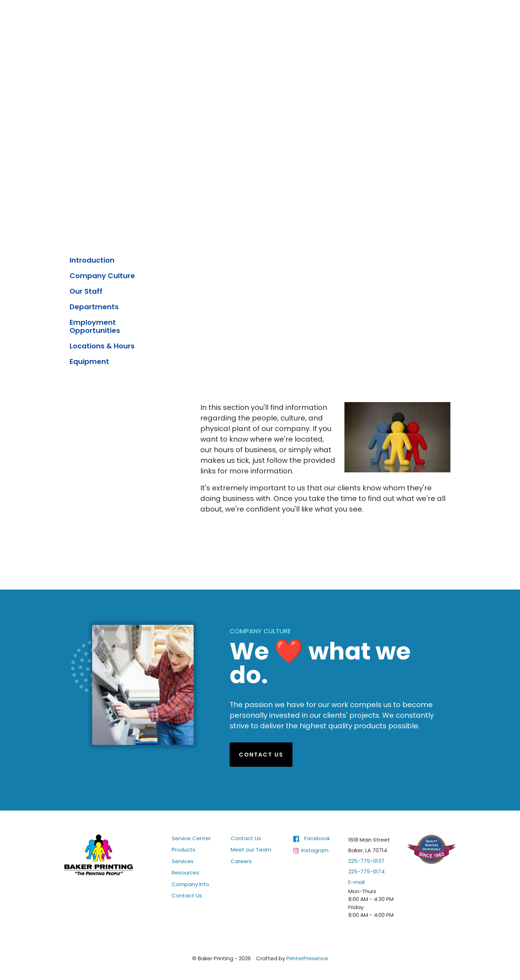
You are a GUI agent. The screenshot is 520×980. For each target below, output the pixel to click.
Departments (94, 307)
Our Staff (86, 291)
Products (184, 850)
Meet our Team (251, 850)
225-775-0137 (366, 861)
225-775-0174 (367, 871)
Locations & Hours (102, 346)
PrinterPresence (307, 958)
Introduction (92, 260)
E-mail (356, 882)
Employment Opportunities (95, 326)
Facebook (317, 838)
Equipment (89, 361)
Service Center (191, 838)
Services (183, 861)
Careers (241, 861)
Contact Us (261, 754)
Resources (185, 873)
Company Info (190, 884)
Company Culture (102, 276)
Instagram (315, 850)
